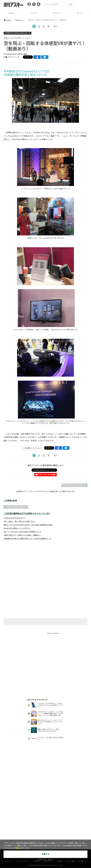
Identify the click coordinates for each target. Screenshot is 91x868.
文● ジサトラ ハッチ (11, 57)
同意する (45, 854)
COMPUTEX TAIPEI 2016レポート (18, 33)
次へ (56, 26)
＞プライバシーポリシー (46, 860)
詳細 (17, 848)
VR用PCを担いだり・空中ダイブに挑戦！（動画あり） (22, 535)
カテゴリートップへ (74, 485)
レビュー (11, 13)
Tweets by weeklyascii (53, 633)
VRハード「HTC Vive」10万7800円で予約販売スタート (22, 532)
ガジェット (57, 13)
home (7, 20)
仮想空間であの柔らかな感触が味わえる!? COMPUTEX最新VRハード (27, 539)
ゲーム (80, 13)
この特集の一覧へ (16, 507)
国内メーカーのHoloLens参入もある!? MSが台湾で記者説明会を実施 (28, 525)
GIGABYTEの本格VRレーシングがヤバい (17, 528)
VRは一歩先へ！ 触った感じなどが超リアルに (19, 521)
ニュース (34, 13)
